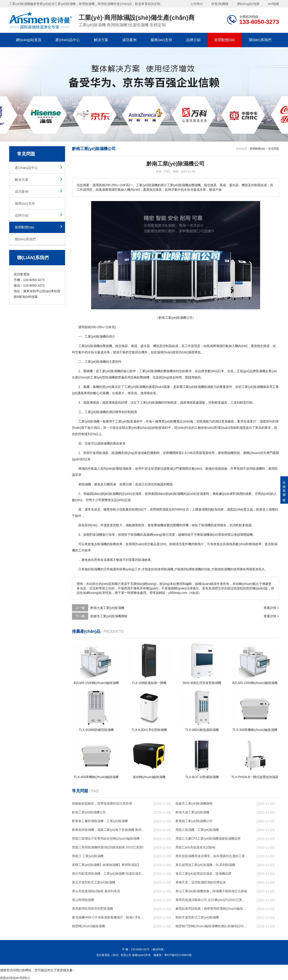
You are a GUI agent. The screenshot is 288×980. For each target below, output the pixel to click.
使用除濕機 (254, 469)
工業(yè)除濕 (108, 371)
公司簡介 (197, 4)
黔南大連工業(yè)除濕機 (107, 608)
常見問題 (274, 149)
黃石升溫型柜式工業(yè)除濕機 (94, 882)
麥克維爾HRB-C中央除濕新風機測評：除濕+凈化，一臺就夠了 (108, 917)
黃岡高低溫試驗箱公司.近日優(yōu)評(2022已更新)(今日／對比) (212, 900)
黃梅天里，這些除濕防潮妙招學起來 (201, 882)
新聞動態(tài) (225, 40)
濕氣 (129, 525)
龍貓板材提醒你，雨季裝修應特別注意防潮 (102, 803)
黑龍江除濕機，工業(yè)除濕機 (197, 830)
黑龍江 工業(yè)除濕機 (88, 856)
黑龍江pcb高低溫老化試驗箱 (195, 847)
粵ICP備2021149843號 (178, 955)
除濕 (93, 346)
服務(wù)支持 (161, 40)
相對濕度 (239, 428)
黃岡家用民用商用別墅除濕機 (92, 909)
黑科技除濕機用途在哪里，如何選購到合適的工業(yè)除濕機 (212, 856)
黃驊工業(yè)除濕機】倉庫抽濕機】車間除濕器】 (106, 865)
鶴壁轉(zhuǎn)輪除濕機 (88, 926)
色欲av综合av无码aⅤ (15, 978)
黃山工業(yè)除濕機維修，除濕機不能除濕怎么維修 (211, 891)
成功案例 (129, 40)
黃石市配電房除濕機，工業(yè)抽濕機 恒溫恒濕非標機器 (108, 874)
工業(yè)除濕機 (95, 362)
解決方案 (101, 40)
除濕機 (101, 336)
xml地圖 (273, 4)
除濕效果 (126, 469)
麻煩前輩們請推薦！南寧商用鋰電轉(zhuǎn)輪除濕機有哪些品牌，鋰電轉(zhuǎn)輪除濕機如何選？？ (212, 909)
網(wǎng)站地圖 (248, 4)
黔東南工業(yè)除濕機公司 (194, 821)
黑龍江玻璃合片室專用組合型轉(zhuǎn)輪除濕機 (106, 838)
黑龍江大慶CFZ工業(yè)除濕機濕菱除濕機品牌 (208, 838)
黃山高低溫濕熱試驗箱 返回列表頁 (96, 891)
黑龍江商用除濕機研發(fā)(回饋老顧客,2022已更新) (108, 847)
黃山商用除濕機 (83, 900)
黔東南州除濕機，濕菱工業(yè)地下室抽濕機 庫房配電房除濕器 (108, 830)
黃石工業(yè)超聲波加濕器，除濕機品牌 (203, 874)
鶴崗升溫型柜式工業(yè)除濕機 (197, 917)
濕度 (191, 352)
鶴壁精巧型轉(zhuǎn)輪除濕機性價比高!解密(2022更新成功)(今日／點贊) (212, 926)
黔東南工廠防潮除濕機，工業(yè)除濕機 (100, 821)
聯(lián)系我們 (260, 40)
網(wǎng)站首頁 (29, 40)
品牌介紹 (193, 40)
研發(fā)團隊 (220, 4)
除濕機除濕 (202, 387)
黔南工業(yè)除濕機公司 (89, 812)
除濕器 (104, 453)
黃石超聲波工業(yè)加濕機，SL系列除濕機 (205, 865)
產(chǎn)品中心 (68, 40)
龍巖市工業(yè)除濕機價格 (109, 616)
